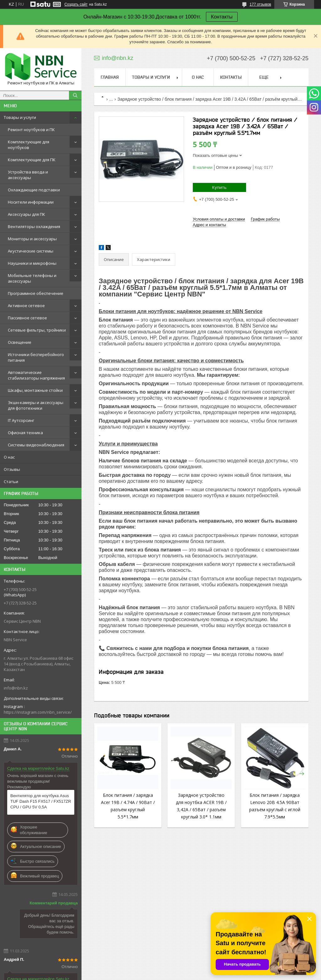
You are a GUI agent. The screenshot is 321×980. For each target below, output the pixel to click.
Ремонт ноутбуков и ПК (31, 130)
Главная (110, 77)
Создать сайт (76, 4)
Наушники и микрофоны (32, 263)
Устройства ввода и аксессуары (28, 175)
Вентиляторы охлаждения (34, 226)
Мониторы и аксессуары (32, 239)
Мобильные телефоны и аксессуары (32, 278)
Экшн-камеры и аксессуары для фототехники (36, 405)
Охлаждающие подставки (34, 190)
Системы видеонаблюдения (36, 445)
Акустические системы (31, 251)
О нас (9, 457)
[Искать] (75, 95)
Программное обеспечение (36, 293)
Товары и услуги (20, 117)
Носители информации (31, 202)
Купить (219, 187)
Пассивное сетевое (27, 318)
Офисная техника (25, 433)
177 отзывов (260, 4)
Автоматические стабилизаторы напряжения (36, 375)
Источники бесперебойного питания (36, 357)
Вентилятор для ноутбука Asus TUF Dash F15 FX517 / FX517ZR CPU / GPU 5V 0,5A (41, 801)
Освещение (20, 342)
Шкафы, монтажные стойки (35, 390)
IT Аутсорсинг (21, 420)
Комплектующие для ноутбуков (29, 145)
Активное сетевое (26, 306)
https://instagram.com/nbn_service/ (38, 712)
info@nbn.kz (16, 688)
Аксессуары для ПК (26, 214)
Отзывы (12, 469)
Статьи (11, 482)
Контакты (222, 17)
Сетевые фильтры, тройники (37, 330)
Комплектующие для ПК (32, 160)
